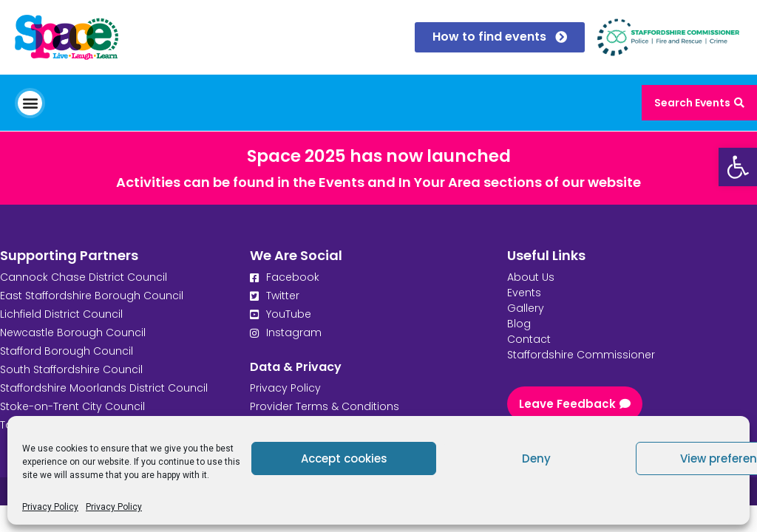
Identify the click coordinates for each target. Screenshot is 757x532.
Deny (536, 458)
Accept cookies (344, 458)
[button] (30, 103)
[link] (738, 167)
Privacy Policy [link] (50, 507)
